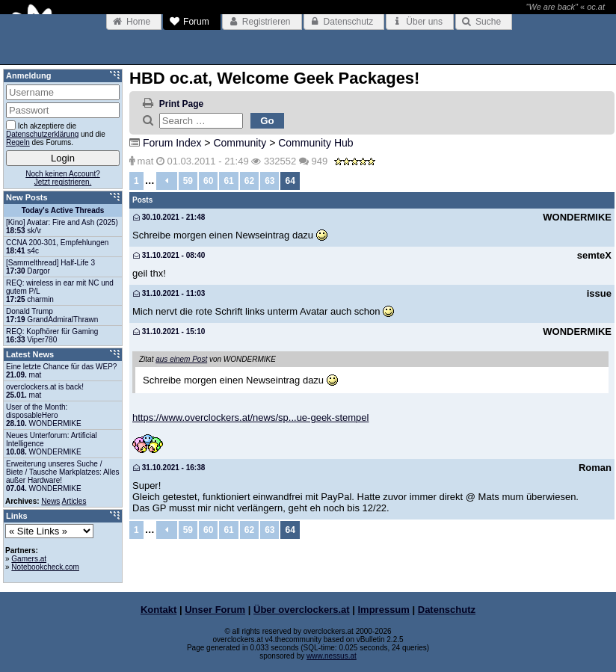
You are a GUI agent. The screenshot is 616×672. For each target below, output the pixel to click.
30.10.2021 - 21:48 (169, 217)
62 (249, 181)
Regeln (18, 142)
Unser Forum (215, 610)
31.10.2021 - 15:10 (169, 332)
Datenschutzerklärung (42, 134)
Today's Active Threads (63, 210)
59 (188, 181)
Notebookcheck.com (45, 567)
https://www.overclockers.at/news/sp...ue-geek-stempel (250, 417)
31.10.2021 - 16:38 (169, 468)
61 (228, 181)
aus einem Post (181, 359)
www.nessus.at (332, 656)
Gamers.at (29, 559)
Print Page (181, 104)
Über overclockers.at (302, 610)
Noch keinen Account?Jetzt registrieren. (63, 178)
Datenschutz (447, 610)
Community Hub (315, 143)
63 (269, 181)
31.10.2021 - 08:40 (169, 255)
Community (240, 143)
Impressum (384, 610)
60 (208, 181)
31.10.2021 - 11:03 (169, 293)
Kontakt (158, 610)
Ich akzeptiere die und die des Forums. (56, 133)
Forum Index (172, 143)
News (50, 501)
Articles (74, 501)
